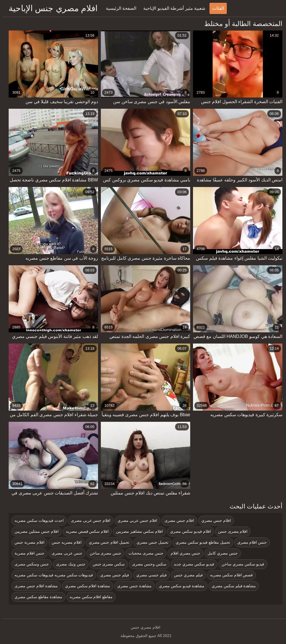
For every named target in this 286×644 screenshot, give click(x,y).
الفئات (216, 8)
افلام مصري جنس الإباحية (51, 8)
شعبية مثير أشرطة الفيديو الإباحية (172, 8)
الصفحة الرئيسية (119, 8)
